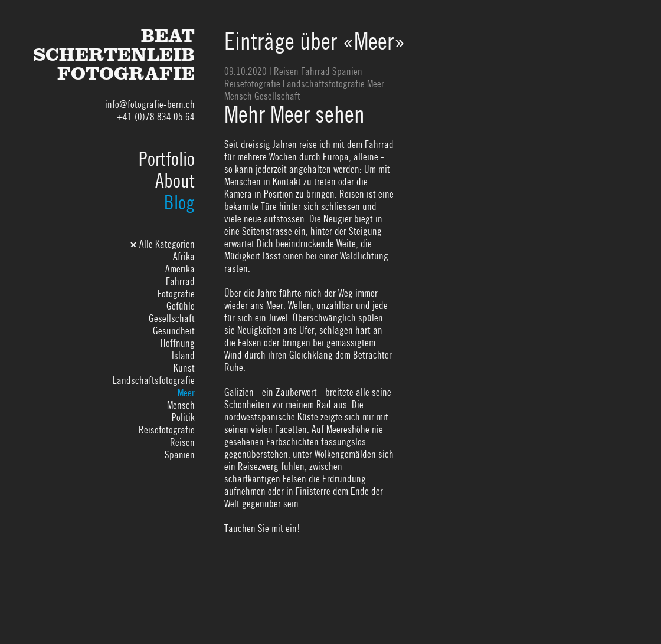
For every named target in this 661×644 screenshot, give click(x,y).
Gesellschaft (172, 318)
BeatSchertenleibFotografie (114, 58)
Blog (179, 203)
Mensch (181, 405)
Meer (186, 393)
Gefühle (181, 306)
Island (183, 356)
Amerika (180, 269)
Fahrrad (180, 281)
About (175, 181)
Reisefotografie (167, 430)
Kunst (184, 368)
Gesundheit (174, 331)
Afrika (184, 257)
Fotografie (176, 294)
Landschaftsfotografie (154, 380)
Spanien (180, 455)
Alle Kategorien (167, 244)
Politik (183, 418)
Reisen (182, 442)
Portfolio (167, 159)
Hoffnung (178, 343)
